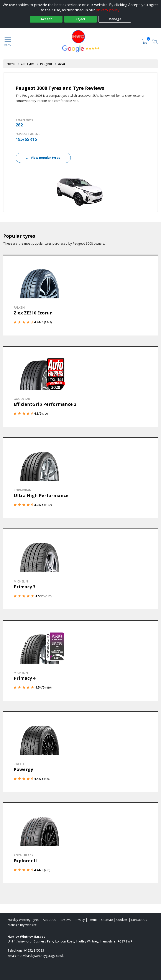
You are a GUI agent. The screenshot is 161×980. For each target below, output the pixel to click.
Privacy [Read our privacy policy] (80, 920)
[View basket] (145, 41)
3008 (61, 64)
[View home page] (80, 37)
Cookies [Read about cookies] (122, 920)
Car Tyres (28, 64)
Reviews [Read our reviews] (65, 920)
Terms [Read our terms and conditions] (93, 920)
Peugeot (46, 64)
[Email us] (40, 956)
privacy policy (108, 10)
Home (11, 64)
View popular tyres (43, 158)
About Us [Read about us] (49, 920)
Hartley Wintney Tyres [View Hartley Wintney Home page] (23, 920)
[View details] (80, 295)
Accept (46, 19)
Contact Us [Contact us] (139, 920)
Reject (80, 19)
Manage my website (22, 925)
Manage (115, 19)
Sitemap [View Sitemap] (107, 920)
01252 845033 (34, 950)
